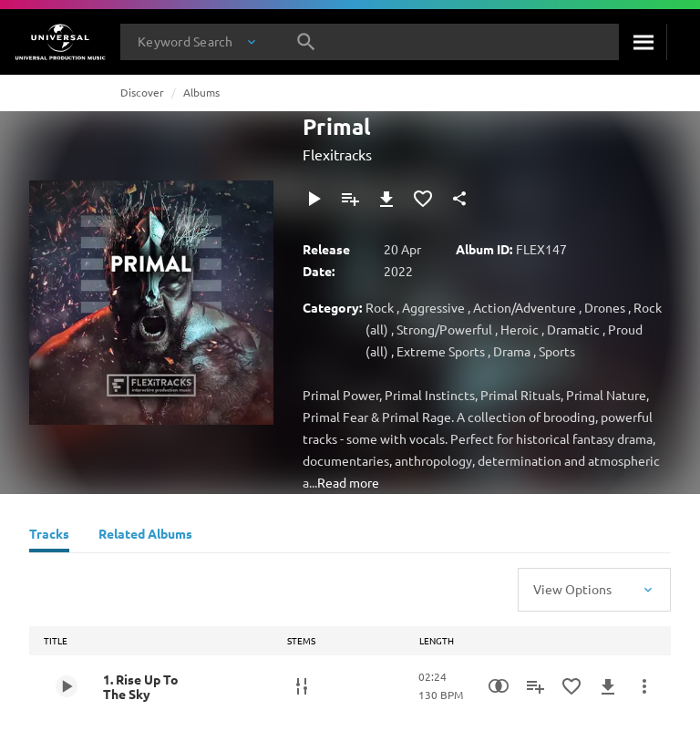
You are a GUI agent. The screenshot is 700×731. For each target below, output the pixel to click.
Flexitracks (337, 154)
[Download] (386, 199)
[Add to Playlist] (350, 199)
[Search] (643, 42)
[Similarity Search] (499, 686)
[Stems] (302, 686)
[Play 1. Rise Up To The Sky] (67, 686)
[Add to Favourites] (423, 199)
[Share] (459, 199)
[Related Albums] (145, 536)
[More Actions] (644, 686)
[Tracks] (49, 536)
